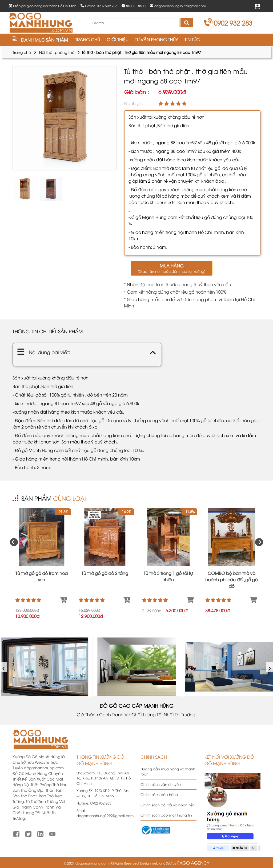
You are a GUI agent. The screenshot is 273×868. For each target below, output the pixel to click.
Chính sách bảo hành (159, 794)
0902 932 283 (228, 23)
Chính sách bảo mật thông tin (166, 815)
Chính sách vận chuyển (161, 784)
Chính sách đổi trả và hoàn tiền (168, 805)
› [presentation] (270, 667)
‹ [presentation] (4, 667)
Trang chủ (22, 52)
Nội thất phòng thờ (57, 52)
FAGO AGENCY (193, 863)
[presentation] (14, 542)
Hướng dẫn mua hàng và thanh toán (168, 771)
